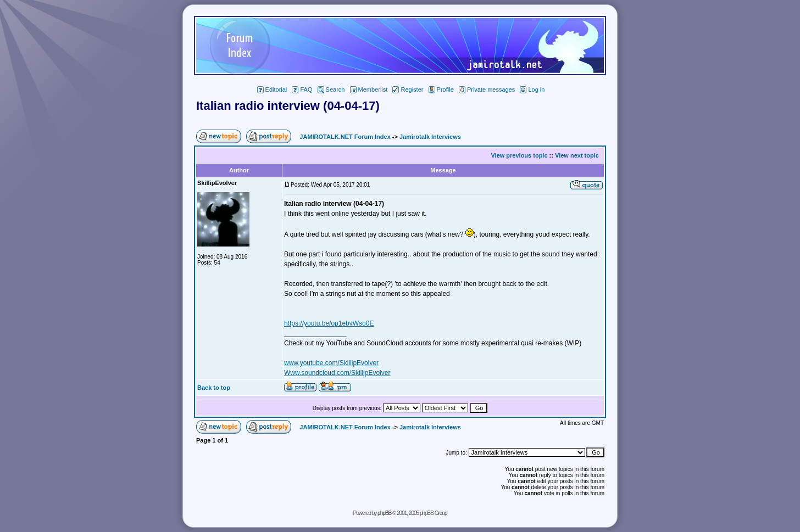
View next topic (577, 155)
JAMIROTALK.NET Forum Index (345, 137)
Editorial (272, 89)
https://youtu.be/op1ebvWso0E (329, 323)
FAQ (302, 89)
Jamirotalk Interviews (430, 137)
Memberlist (369, 89)
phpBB (384, 513)
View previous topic (519, 155)
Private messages (487, 89)
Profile (441, 89)
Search (331, 89)
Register (408, 89)
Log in (532, 89)
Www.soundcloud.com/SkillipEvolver (337, 373)
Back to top (214, 388)
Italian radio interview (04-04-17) (288, 106)
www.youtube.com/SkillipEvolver (331, 363)
